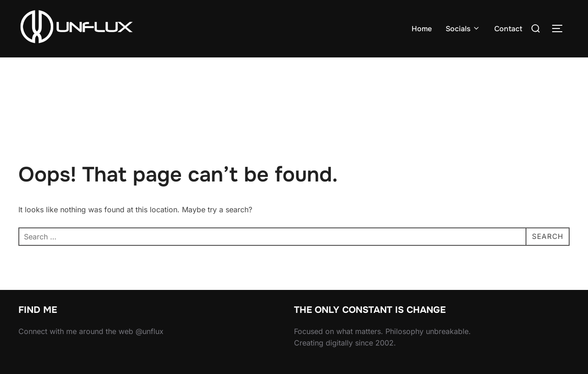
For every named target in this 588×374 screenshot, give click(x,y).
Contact (508, 29)
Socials (463, 29)
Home (422, 29)
